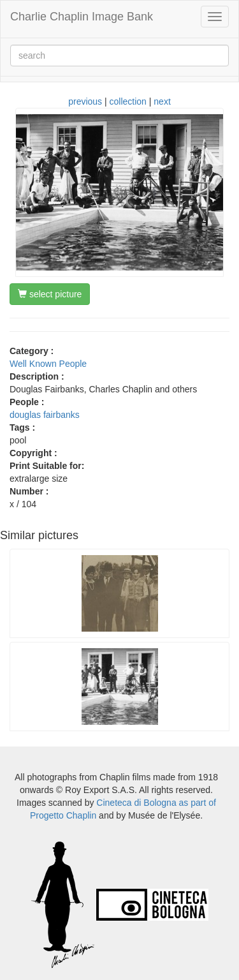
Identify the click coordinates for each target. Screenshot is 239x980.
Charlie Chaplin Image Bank (82, 17)
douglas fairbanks (45, 415)
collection (128, 101)
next (162, 101)
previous (85, 101)
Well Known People (48, 364)
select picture (50, 294)
